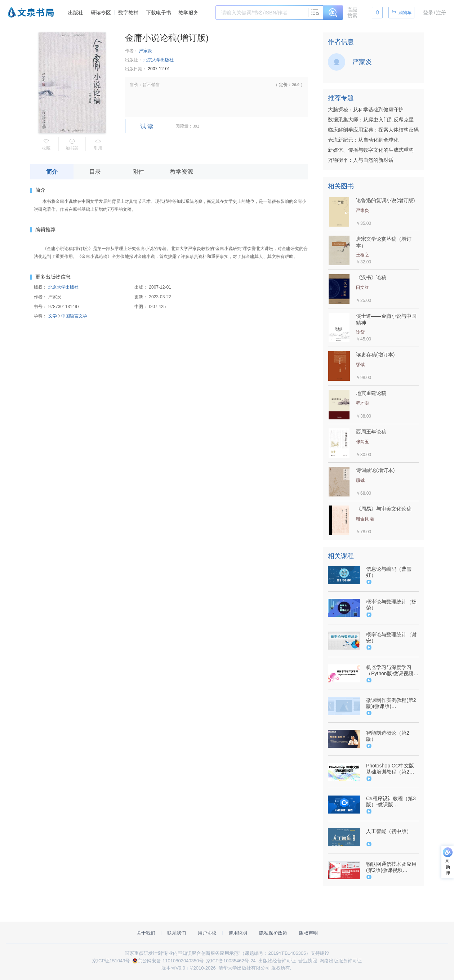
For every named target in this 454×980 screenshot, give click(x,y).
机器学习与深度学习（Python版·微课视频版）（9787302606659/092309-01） (392, 671)
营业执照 (308, 961)
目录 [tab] (95, 172)
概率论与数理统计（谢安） (391, 638)
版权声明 (308, 933)
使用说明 (238, 933)
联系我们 (177, 933)
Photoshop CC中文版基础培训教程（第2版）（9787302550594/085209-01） (392, 769)
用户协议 (207, 933)
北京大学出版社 (159, 60)
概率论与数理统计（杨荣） (391, 605)
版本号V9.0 (173, 968)
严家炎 (146, 51)
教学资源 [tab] (182, 172)
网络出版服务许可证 (341, 961)
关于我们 (146, 933)
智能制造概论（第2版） (388, 736)
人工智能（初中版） (389, 831)
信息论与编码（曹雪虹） (389, 572)
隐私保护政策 (273, 933)
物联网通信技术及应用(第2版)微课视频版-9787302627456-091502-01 (391, 867)
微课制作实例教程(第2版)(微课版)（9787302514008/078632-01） (392, 703)
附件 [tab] (138, 172)
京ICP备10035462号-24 (231, 961)
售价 (134, 85)
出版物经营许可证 (277, 961)
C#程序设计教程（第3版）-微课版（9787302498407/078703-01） (392, 802)
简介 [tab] (52, 172)
